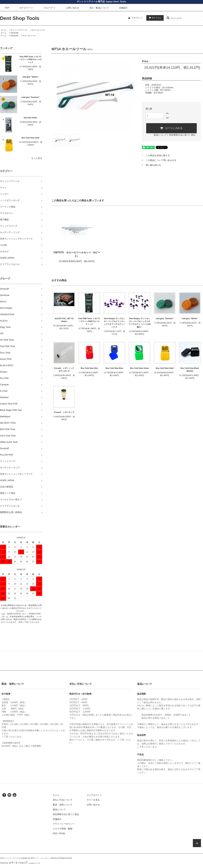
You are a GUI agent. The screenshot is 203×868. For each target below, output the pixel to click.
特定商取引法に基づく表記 (182, 135)
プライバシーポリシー (64, 824)
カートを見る (93, 800)
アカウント (137, 18)
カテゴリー (26, 8)
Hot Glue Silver (30, 118)
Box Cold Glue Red (89, 368)
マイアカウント (94, 795)
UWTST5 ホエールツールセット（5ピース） (77, 254)
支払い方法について (63, 800)
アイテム (154, 18)
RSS (55, 833)
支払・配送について (99, 8)
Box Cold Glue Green (140, 368)
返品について (160, 135)
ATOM (62, 833)
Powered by (20, 863)
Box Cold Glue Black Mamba (190, 370)
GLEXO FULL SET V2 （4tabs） (64, 320)
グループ (50, 8)
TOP (7, 8)
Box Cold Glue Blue (114, 368)
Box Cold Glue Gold (30, 138)
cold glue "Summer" (30, 97)
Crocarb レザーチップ (64, 412)
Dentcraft (14, 33)
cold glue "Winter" (31, 77)
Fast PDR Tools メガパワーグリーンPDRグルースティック (30, 59)
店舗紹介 (123, 8)
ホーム (4, 30)
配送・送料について (63, 805)
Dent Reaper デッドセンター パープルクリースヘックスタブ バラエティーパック (114, 323)
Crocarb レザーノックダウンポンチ (64, 370)
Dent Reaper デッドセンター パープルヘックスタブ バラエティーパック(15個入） (140, 323)
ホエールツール (38, 30)
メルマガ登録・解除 (63, 829)
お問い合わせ (73, 8)
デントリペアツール (19, 30)
